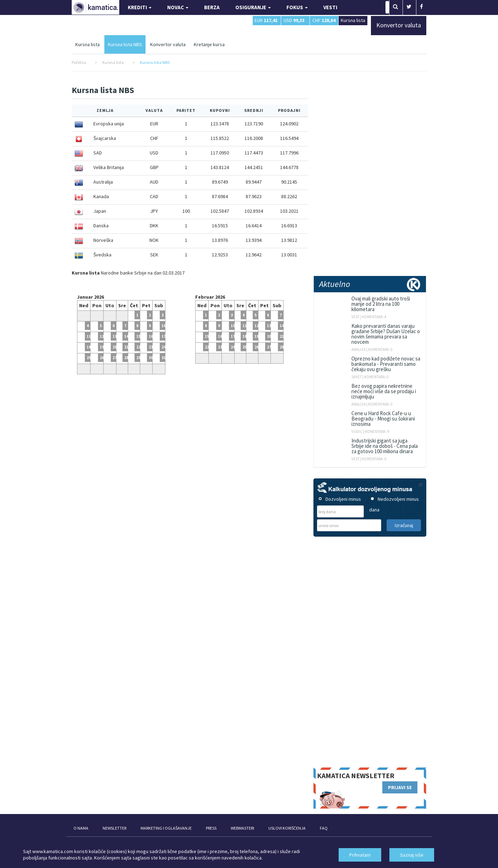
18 (245, 336)
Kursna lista (353, 20)
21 (126, 347)
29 (138, 358)
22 (138, 347)
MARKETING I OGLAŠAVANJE (166, 828)
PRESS (211, 828)
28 (126, 358)
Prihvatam (360, 855)
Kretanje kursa (209, 44)
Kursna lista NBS (125, 44)
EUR (266, 20)
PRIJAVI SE (400, 787)
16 (151, 336)
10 (233, 326)
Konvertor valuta (168, 44)
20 (115, 347)
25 (245, 347)
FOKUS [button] (297, 7)
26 (102, 358)
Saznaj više (412, 855)
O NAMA (81, 828)
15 (138, 336)
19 (102, 347)
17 (233, 336)
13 (115, 336)
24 (233, 347)
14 (126, 336)
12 (102, 336)
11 (245, 326)
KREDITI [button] (140, 7)
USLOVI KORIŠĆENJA (287, 828)
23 (151, 347)
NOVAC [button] (178, 7)
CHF (324, 20)
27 (115, 358)
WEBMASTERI (242, 828)
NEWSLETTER (114, 828)
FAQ (324, 828)
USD (294, 20)
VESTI (330, 7)
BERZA (212, 7)
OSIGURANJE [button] (253, 7)
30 (151, 358)
